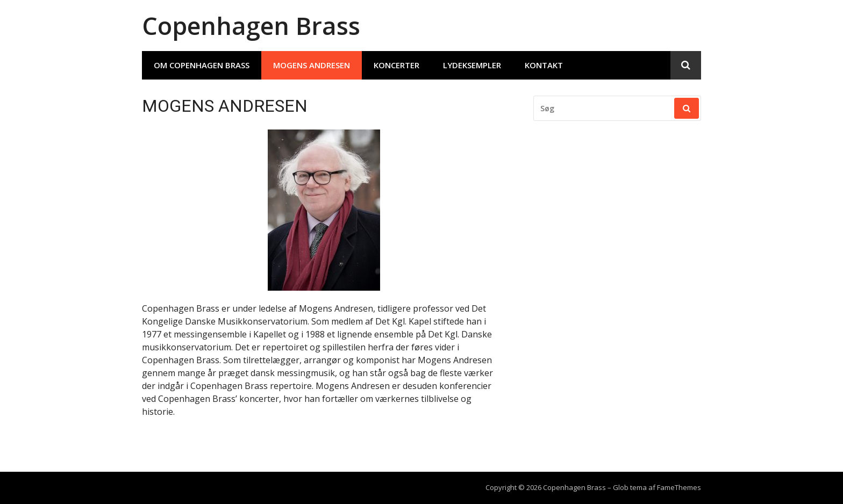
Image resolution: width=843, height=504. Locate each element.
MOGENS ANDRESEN (312, 65)
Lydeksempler (472, 65)
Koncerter (397, 65)
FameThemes (679, 487)
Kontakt (544, 65)
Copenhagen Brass (251, 26)
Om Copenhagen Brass (202, 65)
